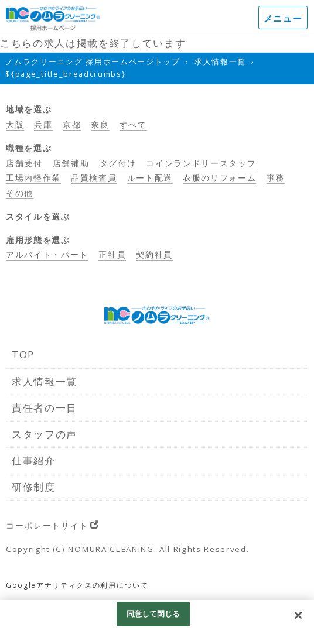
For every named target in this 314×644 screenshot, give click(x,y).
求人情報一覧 (45, 381)
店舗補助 (71, 163)
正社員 (112, 254)
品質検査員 (94, 178)
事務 (276, 178)
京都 (72, 124)
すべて (133, 124)
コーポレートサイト (47, 525)
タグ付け (118, 163)
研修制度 (34, 487)
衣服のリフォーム (219, 178)
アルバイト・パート (47, 254)
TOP (23, 354)
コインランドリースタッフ (201, 163)
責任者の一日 (45, 408)
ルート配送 (150, 178)
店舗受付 (24, 163)
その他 (20, 193)
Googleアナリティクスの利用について (77, 585)
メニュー (283, 18)
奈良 (100, 124)
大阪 (15, 124)
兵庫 (43, 124)
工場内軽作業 (33, 178)
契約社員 (154, 254)
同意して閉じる (153, 614)
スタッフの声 (45, 434)
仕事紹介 (34, 460)
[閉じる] (298, 615)
